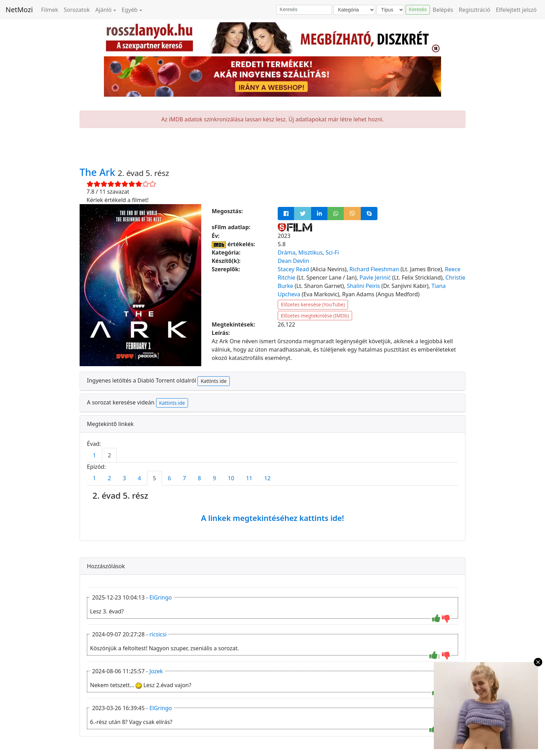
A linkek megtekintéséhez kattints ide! (272, 518)
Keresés (418, 9)
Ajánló (103, 10)
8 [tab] (199, 478)
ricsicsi (158, 634)
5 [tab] (154, 478)
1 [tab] (94, 455)
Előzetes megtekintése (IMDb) (315, 316)
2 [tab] (109, 455)
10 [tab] (231, 478)
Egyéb (130, 10)
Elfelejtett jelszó (516, 10)
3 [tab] (124, 478)
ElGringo (161, 597)
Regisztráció (475, 10)
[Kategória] (354, 10)
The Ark (99, 172)
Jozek (156, 671)
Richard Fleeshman (374, 269)
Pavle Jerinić (375, 278)
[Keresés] (304, 10)
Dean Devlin (293, 261)
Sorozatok (77, 10)
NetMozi (19, 10)
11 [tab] (249, 478)
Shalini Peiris (363, 286)
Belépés (443, 10)
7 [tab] (184, 478)
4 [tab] (139, 478)
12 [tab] (267, 478)
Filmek (50, 10)
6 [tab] (169, 478)
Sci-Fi (332, 252)
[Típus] (390, 10)
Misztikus (310, 252)
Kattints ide (213, 381)
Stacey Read (293, 269)
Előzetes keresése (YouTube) (313, 304)
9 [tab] (214, 478)
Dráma (287, 252)
